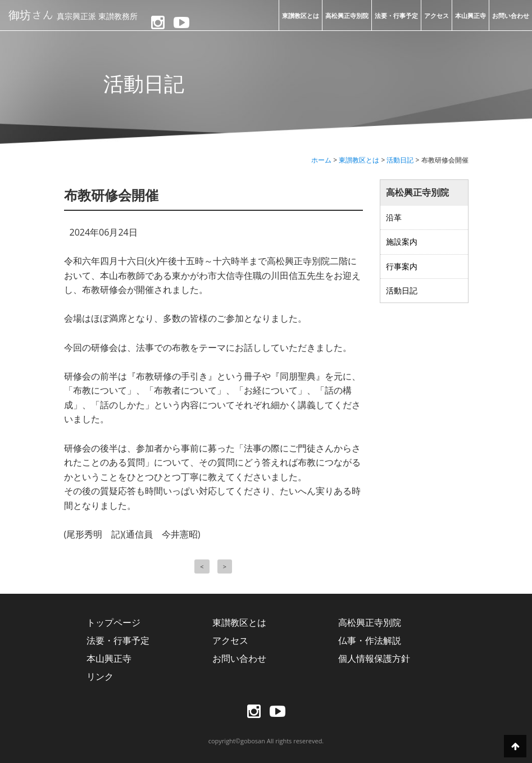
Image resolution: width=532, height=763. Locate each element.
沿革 (394, 217)
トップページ (113, 622)
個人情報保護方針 (374, 658)
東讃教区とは (301, 15)
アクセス (436, 15)
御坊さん (73, 15)
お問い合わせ (511, 15)
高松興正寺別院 (347, 15)
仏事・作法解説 (370, 640)
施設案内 (402, 241)
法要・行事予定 (396, 15)
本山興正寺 (470, 15)
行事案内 (402, 266)
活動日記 (402, 290)
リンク (100, 676)
